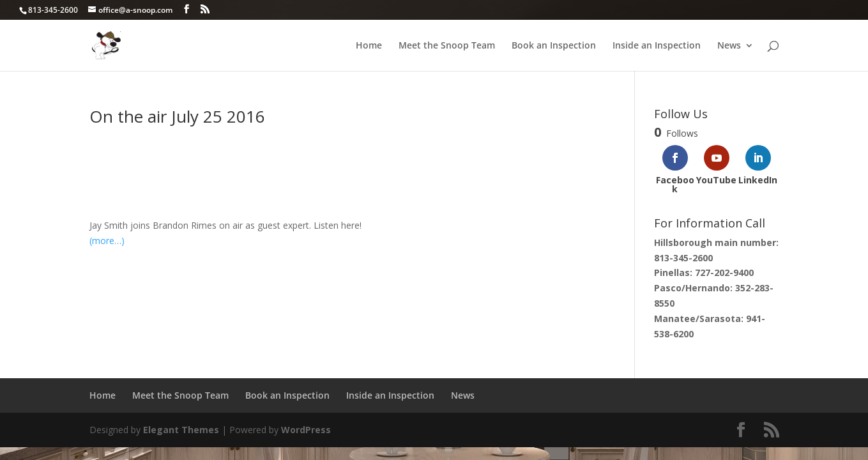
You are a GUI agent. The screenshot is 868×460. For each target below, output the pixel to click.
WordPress (306, 430)
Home (369, 46)
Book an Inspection (554, 46)
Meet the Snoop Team (447, 46)
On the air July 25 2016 (177, 116)
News (729, 46)
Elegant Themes (181, 430)
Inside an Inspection (657, 46)
